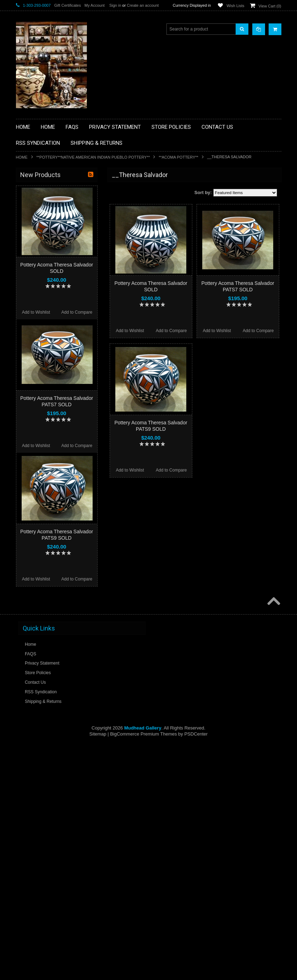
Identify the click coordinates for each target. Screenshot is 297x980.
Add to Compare (171, 331)
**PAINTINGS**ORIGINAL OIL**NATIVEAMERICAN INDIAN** (54, 338)
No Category (32, 419)
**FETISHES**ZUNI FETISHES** (52, 275)
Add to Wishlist (130, 331)
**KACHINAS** (34, 287)
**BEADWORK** (36, 233)
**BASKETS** (33, 203)
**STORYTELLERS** (40, 408)
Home (22, 157)
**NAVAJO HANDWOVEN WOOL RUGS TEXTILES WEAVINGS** (59, 356)
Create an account (143, 5)
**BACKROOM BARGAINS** (48, 191)
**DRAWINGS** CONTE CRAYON (53, 263)
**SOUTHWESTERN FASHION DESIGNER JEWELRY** (50, 375)
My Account (95, 5)
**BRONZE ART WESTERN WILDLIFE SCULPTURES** (57, 248)
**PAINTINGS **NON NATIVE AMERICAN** (48, 218)
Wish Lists (235, 6)
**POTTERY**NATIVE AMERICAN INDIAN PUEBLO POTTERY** (93, 157)
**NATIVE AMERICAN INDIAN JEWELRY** (49, 321)
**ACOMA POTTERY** (178, 157)
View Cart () (270, 6)
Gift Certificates (68, 5)
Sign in (115, 5)
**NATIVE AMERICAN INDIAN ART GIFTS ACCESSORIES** (54, 302)
